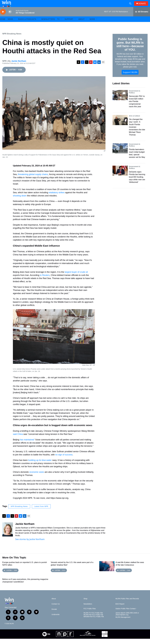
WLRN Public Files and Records (127, 604)
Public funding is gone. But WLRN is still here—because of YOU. (130, 50)
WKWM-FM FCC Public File (94, 622)
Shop (85, 604)
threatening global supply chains (33, 180)
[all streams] (142, 17)
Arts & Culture (134, 121)
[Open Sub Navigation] (15, 24)
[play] (3, 17)
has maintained (27, 445)
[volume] (10, 17)
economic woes (37, 477)
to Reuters (44, 280)
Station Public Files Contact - (126, 614)
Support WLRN (130, 77)
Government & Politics (135, 97)
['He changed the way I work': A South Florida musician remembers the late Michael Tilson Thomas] (120, 125)
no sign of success (64, 460)
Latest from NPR (41, 512)
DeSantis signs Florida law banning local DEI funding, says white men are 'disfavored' (137, 182)
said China (18, 439)
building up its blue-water (40, 465)
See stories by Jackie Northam (30, 544)
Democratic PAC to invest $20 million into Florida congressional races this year (137, 107)
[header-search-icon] (131, 6)
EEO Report (120, 609)
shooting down (20, 201)
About (82, 24)
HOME (3, 24)
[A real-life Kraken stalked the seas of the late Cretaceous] (107, 571)
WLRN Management (123, 622)
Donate (54, 615)
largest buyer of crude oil (76, 277)
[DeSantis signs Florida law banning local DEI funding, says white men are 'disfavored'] (120, 176)
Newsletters (48, 24)
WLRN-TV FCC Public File (93, 618)
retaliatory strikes (57, 198)
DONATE (143, 6)
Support (69, 24)
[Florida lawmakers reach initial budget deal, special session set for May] (120, 154)
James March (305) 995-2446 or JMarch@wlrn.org (127, 619)
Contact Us (56, 609)
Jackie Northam (19, 66)
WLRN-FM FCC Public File (93, 620)
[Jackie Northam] (8, 535)
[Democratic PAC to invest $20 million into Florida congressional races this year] (120, 100)
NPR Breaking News (12, 39)
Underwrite (56, 620)
